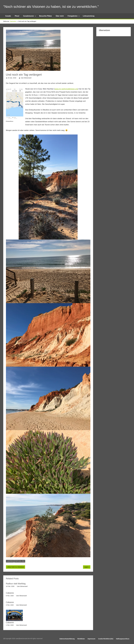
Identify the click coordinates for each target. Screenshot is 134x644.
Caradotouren (30, 16)
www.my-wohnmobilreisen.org (66, 89)
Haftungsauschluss (123, 639)
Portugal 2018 (20, 561)
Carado (8, 16)
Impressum (91, 639)
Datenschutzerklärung (67, 639)
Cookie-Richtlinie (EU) (106, 639)
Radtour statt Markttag (16, 584)
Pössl (17, 16)
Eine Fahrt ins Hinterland (16, 567)
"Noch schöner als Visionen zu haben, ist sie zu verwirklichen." (54, 7)
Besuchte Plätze (46, 16)
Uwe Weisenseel (26, 78)
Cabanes (10, 593)
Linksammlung (89, 16)
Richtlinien (81, 639)
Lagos (87, 567)
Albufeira (10, 561)
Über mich (60, 16)
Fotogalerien (74, 16)
